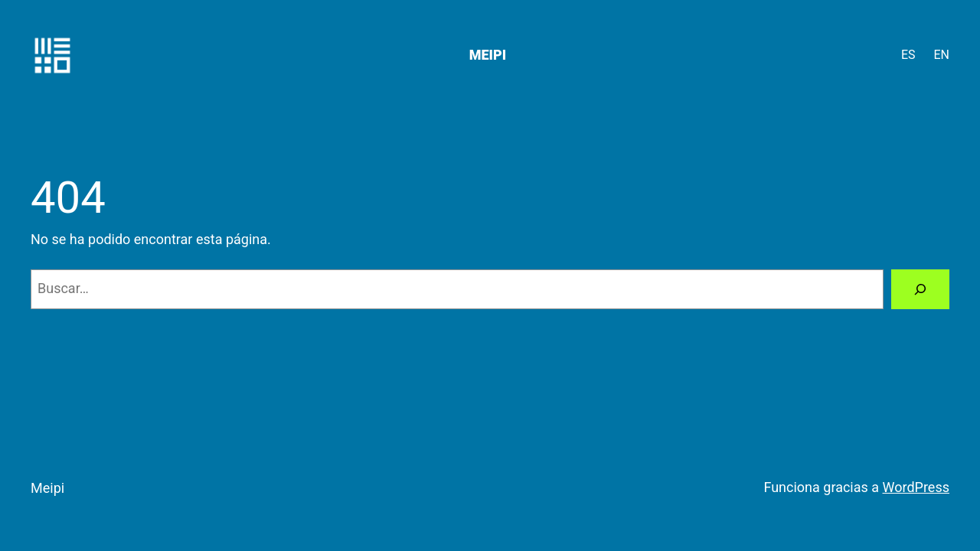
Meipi (488, 55)
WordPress (916, 487)
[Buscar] (920, 289)
